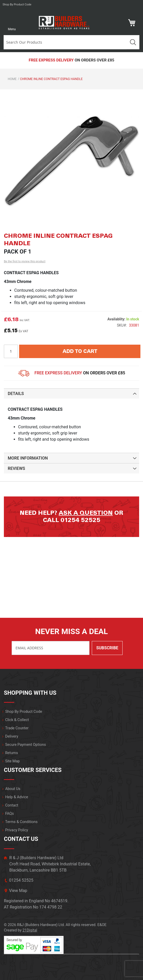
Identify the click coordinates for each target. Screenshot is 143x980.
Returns (12, 753)
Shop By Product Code (24, 712)
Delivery (12, 736)
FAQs (9, 814)
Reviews (16, 468)
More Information (28, 458)
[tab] (71, 393)
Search (133, 42)
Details (16, 394)
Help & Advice (17, 797)
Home (12, 79)
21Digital (30, 930)
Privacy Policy (17, 830)
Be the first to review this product (25, 261)
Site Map (12, 761)
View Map (18, 891)
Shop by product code (17, 5)
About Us (13, 789)
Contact (12, 805)
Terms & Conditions (21, 822)
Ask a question (86, 513)
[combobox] (65, 42)
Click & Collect (17, 720)
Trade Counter (17, 728)
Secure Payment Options (25, 745)
